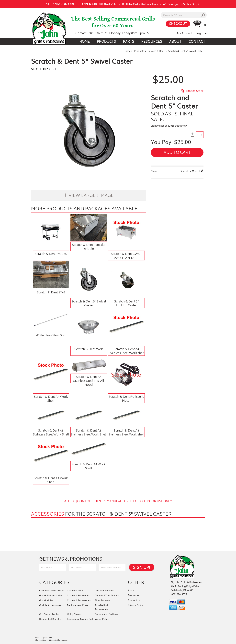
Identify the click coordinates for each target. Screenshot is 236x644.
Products (106, 42)
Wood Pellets (102, 619)
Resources (152, 42)
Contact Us (134, 600)
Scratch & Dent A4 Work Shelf (51, 399)
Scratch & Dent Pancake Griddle (89, 247)
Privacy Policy (135, 605)
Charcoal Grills (75, 590)
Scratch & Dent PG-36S (51, 254)
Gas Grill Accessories (51, 595)
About (175, 42)
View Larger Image (91, 196)
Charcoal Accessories (79, 600)
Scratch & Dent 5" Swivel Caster (89, 304)
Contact (197, 42)
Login (199, 34)
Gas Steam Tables (49, 614)
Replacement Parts (78, 605)
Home (85, 42)
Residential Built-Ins (50, 619)
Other (136, 582)
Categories (54, 582)
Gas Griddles (46, 600)
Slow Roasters (103, 600)
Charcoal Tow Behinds (107, 595)
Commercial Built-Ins (106, 614)
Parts (129, 42)
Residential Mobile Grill (80, 619)
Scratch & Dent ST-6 (51, 293)
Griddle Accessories (50, 605)
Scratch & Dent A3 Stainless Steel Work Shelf (51, 433)
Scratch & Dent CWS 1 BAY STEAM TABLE (126, 256)
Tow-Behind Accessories (101, 607)
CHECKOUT (178, 24)
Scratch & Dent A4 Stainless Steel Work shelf (126, 351)
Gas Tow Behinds (104, 590)
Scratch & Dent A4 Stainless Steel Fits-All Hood (89, 379)
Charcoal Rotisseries (78, 595)
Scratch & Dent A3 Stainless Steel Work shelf (126, 433)
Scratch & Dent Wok (89, 349)
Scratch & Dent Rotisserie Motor (126, 399)
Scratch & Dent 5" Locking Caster (126, 304)
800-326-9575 (98, 33)
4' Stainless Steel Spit (51, 336)
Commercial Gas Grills (52, 590)
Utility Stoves (74, 614)
